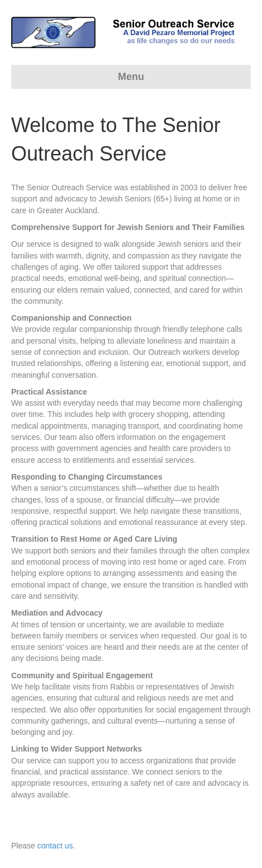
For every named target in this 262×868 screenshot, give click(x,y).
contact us (55, 846)
